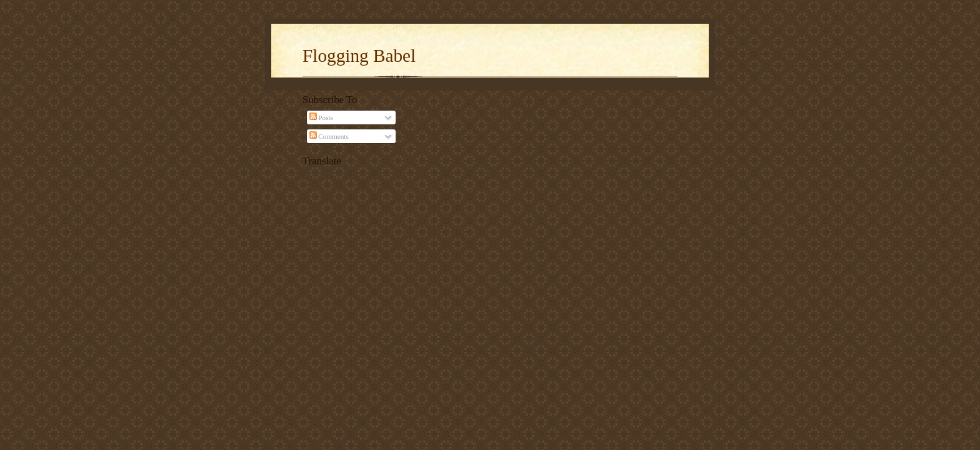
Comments (329, 136)
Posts (321, 117)
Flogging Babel (359, 56)
